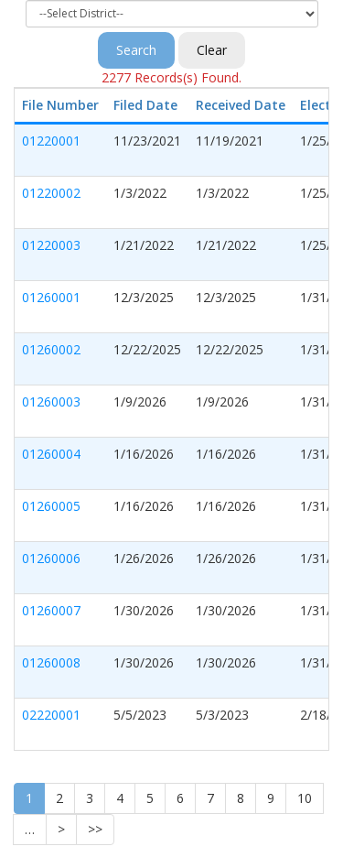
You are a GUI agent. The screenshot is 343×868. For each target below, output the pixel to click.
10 (305, 798)
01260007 (51, 610)
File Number (60, 105)
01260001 (51, 297)
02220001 (51, 715)
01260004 (51, 454)
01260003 (51, 401)
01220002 (51, 193)
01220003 (51, 245)
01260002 (51, 349)
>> (95, 829)
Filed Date (145, 105)
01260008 (51, 662)
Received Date (241, 105)
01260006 (51, 558)
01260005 (51, 506)
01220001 (51, 141)
